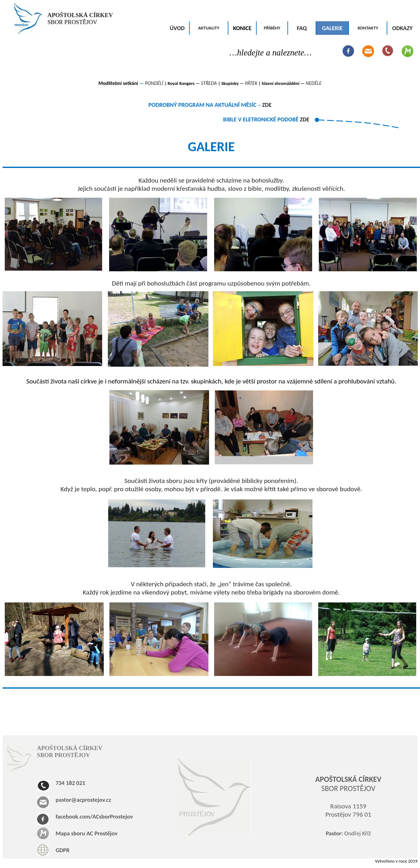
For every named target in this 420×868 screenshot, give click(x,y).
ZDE (267, 105)
